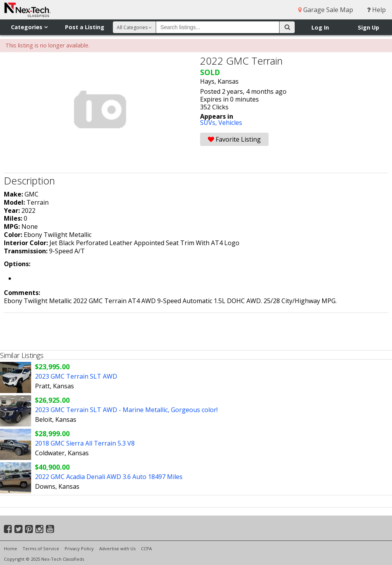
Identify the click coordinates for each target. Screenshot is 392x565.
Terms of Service (41, 548)
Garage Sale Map (326, 10)
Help (376, 10)
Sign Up (368, 27)
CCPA (146, 548)
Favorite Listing (234, 139)
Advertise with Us (117, 548)
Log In (320, 27)
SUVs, (209, 123)
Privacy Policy (79, 548)
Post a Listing (85, 27)
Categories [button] (29, 27)
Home (11, 548)
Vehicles (230, 123)
